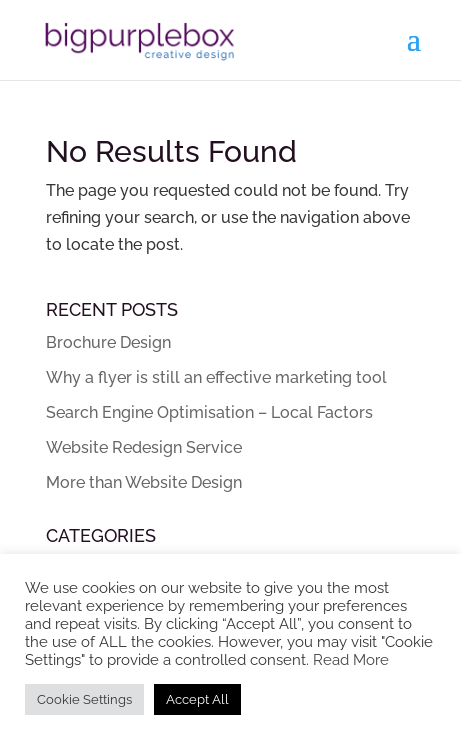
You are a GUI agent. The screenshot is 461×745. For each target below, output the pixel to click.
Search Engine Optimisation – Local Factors (209, 412)
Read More (351, 659)
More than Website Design (144, 482)
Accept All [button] (197, 699)
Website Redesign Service (144, 447)
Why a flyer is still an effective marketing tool (216, 377)
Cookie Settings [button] (84, 699)
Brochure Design (108, 342)
